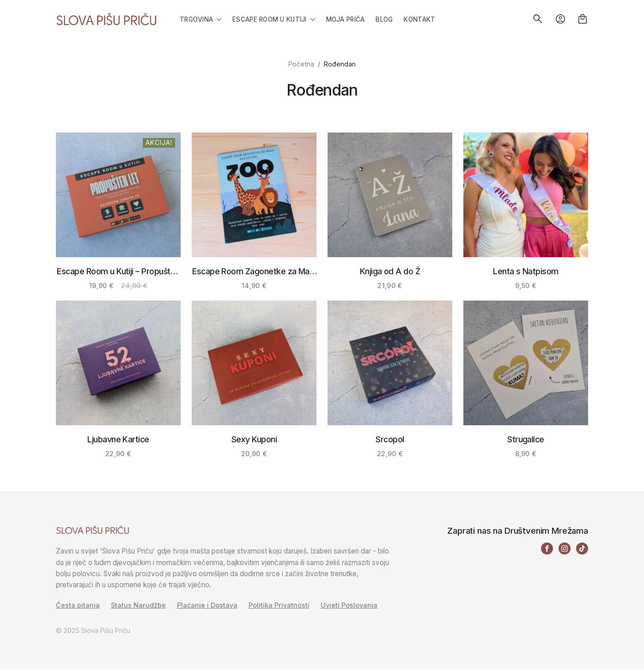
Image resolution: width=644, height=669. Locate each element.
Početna (301, 64)
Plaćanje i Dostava (207, 605)
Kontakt (419, 19)
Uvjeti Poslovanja (349, 605)
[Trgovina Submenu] (217, 19)
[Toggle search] (538, 19)
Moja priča (346, 19)
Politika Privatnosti (279, 605)
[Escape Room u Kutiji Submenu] (311, 19)
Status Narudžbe (138, 605)
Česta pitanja (78, 605)
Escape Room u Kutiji (269, 19)
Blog (384, 19)
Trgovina (196, 19)
